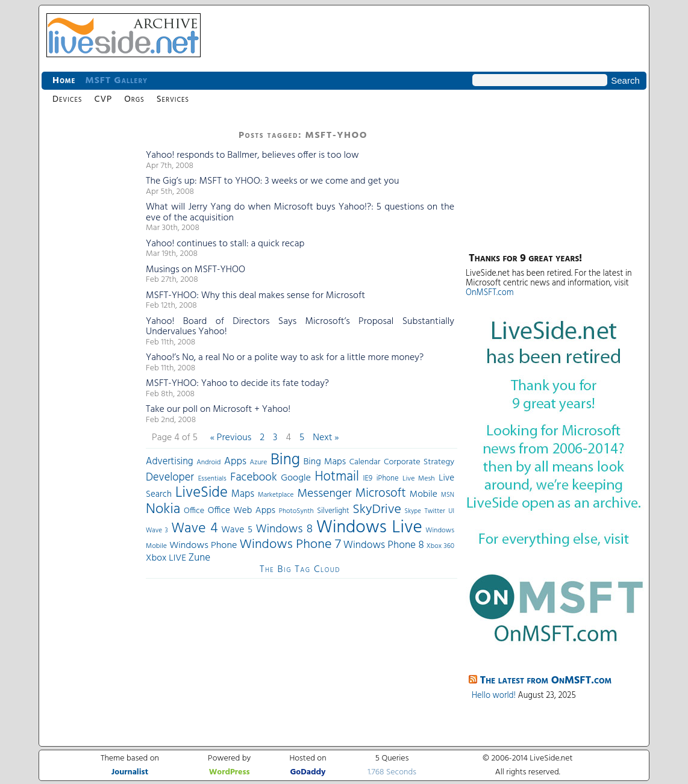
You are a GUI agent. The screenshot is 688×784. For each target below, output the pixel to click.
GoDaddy (308, 772)
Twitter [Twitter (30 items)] (434, 511)
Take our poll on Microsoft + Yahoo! (218, 409)
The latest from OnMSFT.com (546, 681)
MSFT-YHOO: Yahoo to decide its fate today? (237, 384)
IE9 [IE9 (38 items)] (367, 478)
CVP (103, 99)
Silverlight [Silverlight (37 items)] (333, 511)
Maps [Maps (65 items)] (243, 494)
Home (64, 81)
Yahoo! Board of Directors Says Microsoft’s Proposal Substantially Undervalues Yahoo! (300, 327)
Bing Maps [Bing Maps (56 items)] (325, 462)
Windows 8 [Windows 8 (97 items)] (285, 529)
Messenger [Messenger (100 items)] (324, 494)
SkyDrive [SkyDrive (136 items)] (377, 510)
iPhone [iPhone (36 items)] (388, 479)
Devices (67, 99)
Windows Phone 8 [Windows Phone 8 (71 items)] (384, 545)
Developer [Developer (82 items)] (170, 478)
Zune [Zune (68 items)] (199, 558)
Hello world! (494, 696)
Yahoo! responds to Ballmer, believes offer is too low (252, 155)
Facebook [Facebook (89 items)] (253, 478)
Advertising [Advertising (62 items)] (170, 462)
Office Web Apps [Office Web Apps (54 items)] (242, 511)
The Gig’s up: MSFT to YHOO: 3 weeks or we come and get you (272, 181)
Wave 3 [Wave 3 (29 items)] (157, 530)
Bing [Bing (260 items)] (285, 460)
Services (173, 99)
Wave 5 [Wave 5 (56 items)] (237, 530)
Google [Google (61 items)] (296, 478)
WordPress (230, 772)
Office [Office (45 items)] (194, 511)
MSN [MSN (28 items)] (448, 495)
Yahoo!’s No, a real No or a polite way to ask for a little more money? (285, 358)
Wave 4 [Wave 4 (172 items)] (194, 529)
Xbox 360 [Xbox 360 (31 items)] (440, 546)
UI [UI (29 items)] (451, 511)
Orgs (134, 99)
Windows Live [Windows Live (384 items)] (369, 528)
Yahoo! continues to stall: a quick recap (225, 244)
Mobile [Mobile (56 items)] (424, 494)
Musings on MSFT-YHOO (195, 270)
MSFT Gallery (116, 81)
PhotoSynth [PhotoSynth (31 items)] (296, 511)
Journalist (130, 772)
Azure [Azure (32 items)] (259, 462)
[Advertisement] (90, 307)
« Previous (231, 438)
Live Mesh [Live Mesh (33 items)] (419, 479)
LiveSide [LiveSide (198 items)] (202, 493)
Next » (326, 438)
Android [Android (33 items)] (208, 462)
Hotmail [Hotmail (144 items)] (337, 477)
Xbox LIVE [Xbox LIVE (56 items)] (166, 558)
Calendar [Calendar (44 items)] (365, 462)
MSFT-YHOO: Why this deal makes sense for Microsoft (255, 296)
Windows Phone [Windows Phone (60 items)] (203, 546)
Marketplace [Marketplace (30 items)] (276, 495)
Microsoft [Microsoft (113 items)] (381, 493)
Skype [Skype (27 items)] (413, 512)
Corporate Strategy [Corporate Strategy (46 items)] (419, 462)
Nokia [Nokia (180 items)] (163, 509)
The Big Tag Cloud (300, 570)
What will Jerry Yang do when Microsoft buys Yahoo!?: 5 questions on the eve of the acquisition (300, 213)
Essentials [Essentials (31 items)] (212, 479)
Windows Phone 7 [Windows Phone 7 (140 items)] (290, 545)
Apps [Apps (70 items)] (235, 462)
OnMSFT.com (490, 293)
